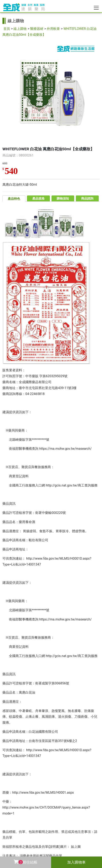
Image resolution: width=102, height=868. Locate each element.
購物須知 (63, 199)
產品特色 (14, 199)
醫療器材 (37, 29)
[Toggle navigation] (96, 8)
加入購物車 (76, 862)
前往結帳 (25, 862)
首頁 (7, 29)
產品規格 (38, 199)
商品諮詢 (87, 199)
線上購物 (20, 29)
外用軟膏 (53, 29)
